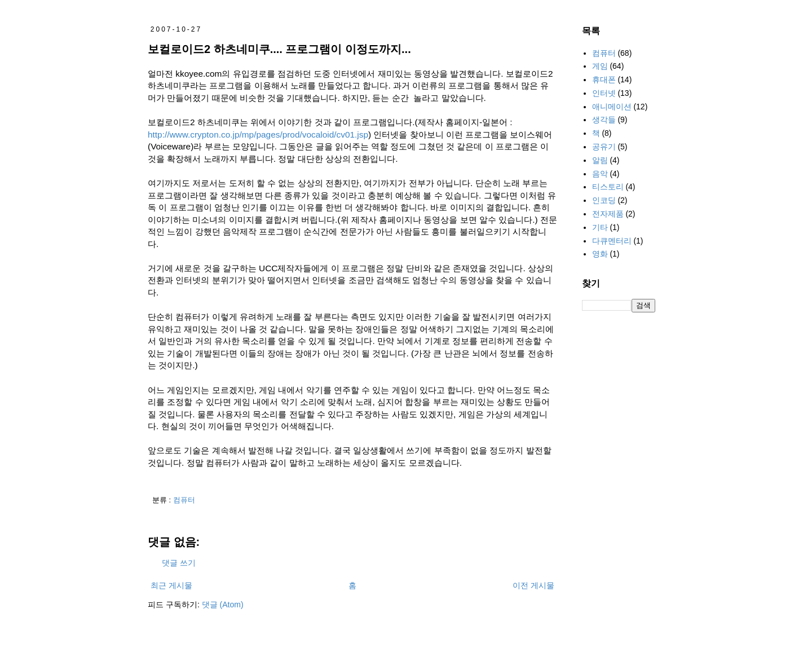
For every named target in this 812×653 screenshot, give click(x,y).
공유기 (604, 147)
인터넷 (604, 93)
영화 (600, 254)
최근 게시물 (171, 585)
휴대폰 (604, 80)
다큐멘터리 (612, 241)
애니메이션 (612, 107)
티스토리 (608, 187)
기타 (600, 227)
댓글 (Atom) (223, 605)
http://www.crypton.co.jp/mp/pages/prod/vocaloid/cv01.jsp (258, 134)
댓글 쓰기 (179, 563)
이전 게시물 (533, 585)
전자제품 (608, 214)
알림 (600, 160)
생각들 (604, 120)
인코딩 (604, 200)
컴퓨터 (184, 500)
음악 (600, 174)
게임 (600, 66)
